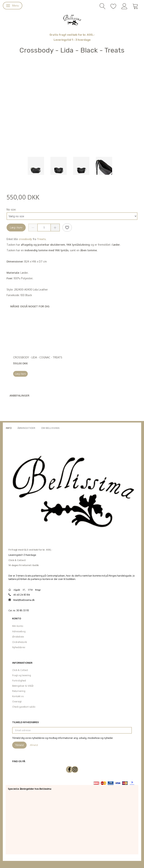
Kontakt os (18, 696)
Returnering (19, 691)
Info (9, 428)
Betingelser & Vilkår (23, 686)
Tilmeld (19, 745)
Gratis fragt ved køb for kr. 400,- (72, 35)
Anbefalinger (19, 395)
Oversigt (17, 701)
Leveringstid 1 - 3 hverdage (72, 40)
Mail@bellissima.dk (24, 600)
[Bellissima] (72, 20)
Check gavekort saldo (24, 707)
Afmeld (34, 745)
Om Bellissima (50, 428)
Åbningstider (26, 428)
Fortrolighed (19, 680)
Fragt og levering (22, 675)
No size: (11, 209)
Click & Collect (20, 670)
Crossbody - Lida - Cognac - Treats (38, 357)
